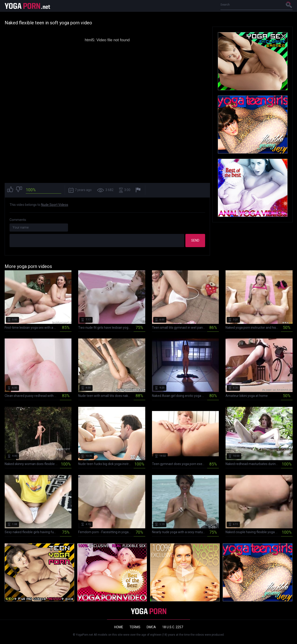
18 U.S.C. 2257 (173, 627)
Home (119, 627)
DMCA (151, 627)
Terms (135, 627)
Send (195, 240)
